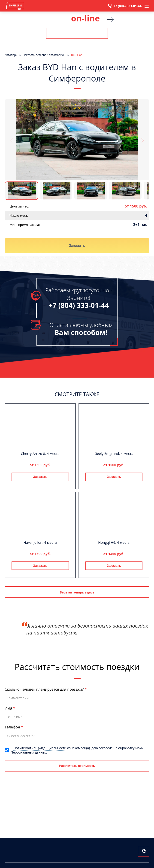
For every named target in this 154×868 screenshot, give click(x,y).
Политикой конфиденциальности (40, 748)
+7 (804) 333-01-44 (127, 6)
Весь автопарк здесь (77, 592)
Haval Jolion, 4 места (40, 542)
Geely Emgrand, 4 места (114, 453)
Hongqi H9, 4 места (114, 542)
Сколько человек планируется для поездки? (45, 689)
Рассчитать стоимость (77, 33)
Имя (9, 708)
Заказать (77, 246)
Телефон (13, 727)
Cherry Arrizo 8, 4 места (40, 453)
